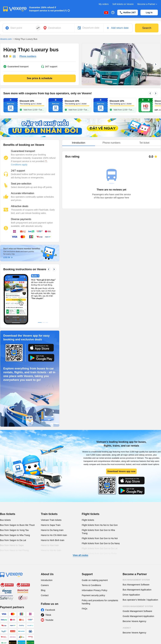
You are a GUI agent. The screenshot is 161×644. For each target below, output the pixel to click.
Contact (45, 595)
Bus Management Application (137, 590)
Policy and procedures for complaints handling (100, 602)
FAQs (85, 609)
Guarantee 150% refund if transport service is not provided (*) (48, 9)
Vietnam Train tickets (51, 520)
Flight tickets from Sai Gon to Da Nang (101, 543)
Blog (43, 590)
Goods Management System (138, 606)
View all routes (80, 555)
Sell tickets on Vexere (123, 4)
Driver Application (131, 595)
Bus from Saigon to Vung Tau (14, 530)
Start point (16, 28)
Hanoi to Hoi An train (51, 550)
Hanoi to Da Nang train (52, 530)
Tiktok (48, 615)
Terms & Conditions (91, 585)
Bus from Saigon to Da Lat (13, 540)
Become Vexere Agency (134, 621)
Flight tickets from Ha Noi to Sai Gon (100, 525)
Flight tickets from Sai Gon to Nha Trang (98, 532)
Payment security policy (93, 595)
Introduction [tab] (79, 143)
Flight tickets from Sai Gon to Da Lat (100, 548)
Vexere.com (6, 39)
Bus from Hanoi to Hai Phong (14, 550)
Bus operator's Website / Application (140, 600)
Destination (55, 28)
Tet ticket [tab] (144, 143)
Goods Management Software (137, 611)
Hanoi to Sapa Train (51, 525)
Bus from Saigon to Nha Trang (15, 535)
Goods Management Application (138, 616)
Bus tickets (8, 514)
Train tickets (49, 514)
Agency (127, 628)
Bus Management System (136, 580)
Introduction (47, 580)
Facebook (50, 610)
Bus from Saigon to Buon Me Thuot (17, 525)
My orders (104, 4)
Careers (45, 585)
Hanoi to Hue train (50, 545)
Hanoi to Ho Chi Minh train (54, 535)
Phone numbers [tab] (111, 143)
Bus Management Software (136, 585)
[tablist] (111, 143)
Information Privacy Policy (95, 590)
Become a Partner (148, 4)
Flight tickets (91, 514)
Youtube (49, 620)
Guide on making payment (95, 580)
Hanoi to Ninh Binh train (53, 540)
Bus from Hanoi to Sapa (12, 545)
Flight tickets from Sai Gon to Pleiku (99, 553)
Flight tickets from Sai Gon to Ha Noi (100, 538)
